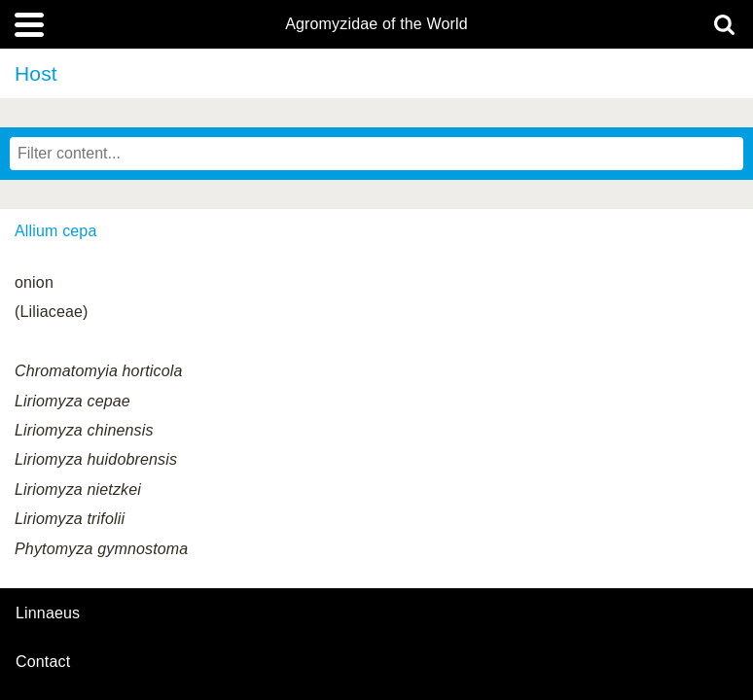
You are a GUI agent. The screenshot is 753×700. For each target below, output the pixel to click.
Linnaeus (48, 613)
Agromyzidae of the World (376, 24)
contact (43, 662)
